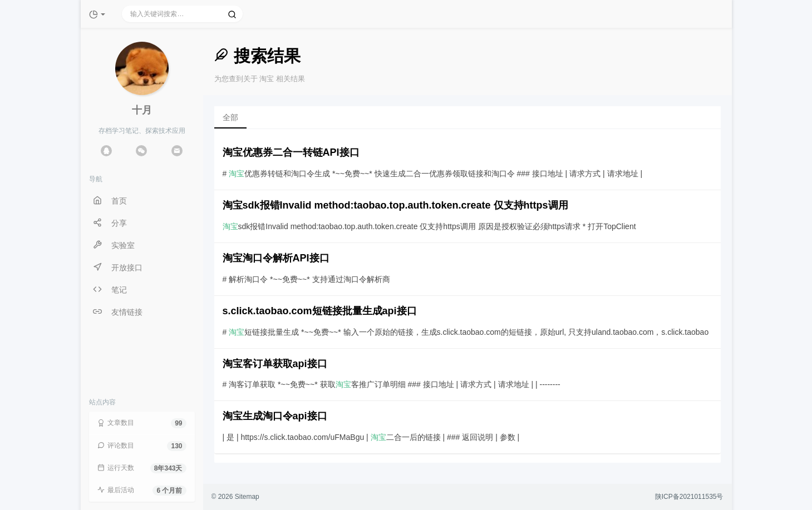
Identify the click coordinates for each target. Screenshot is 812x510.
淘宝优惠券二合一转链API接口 (291, 152)
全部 (230, 117)
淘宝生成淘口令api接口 (275, 416)
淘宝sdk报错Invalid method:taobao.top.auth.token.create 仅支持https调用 (395, 205)
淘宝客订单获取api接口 (275, 364)
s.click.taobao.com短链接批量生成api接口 (320, 311)
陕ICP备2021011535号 (689, 497)
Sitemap (247, 497)
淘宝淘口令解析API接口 (276, 258)
